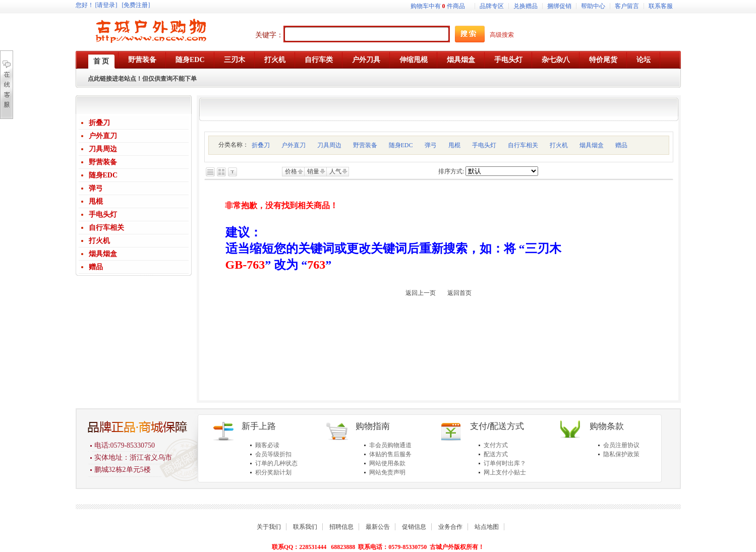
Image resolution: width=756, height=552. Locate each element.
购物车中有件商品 (438, 6)
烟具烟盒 (103, 254)
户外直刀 (103, 136)
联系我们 (305, 527)
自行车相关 (106, 228)
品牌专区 (492, 6)
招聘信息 (341, 527)
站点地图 (487, 527)
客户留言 (627, 6)
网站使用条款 (387, 463)
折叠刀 (99, 123)
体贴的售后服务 (390, 454)
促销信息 (414, 527)
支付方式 (496, 445)
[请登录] (106, 5)
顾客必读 (267, 445)
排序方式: (451, 171)
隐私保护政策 (621, 454)
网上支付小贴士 (505, 472)
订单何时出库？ (505, 463)
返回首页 (459, 293)
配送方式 (496, 454)
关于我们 (269, 527)
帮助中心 (593, 6)
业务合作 (450, 527)
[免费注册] (136, 5)
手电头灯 (103, 214)
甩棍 (96, 201)
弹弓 (96, 188)
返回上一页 (421, 293)
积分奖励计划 (273, 472)
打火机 (99, 241)
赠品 (96, 267)
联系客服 (661, 6)
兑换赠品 (526, 6)
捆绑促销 (559, 6)
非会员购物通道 (390, 445)
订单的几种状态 (276, 463)
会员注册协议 (621, 445)
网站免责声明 (387, 472)
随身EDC (103, 175)
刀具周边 (103, 149)
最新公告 (378, 527)
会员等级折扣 (273, 454)
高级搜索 (502, 35)
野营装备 (103, 162)
